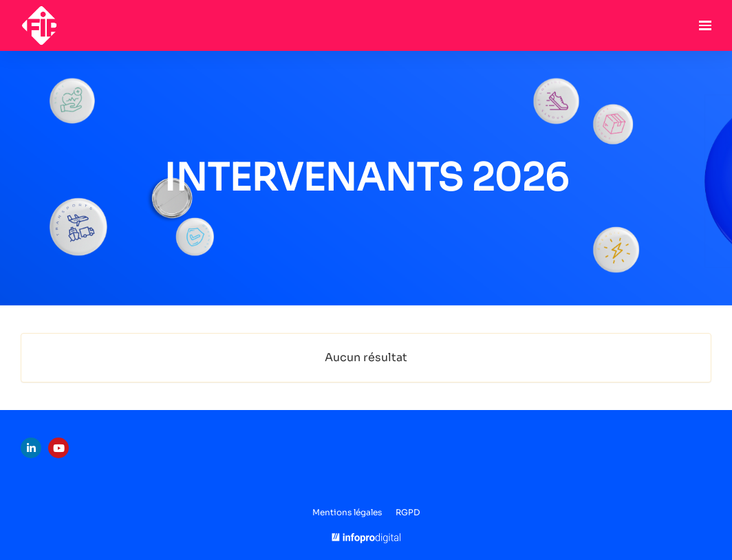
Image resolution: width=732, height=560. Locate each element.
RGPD (408, 512)
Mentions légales (347, 512)
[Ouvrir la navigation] (705, 25)
